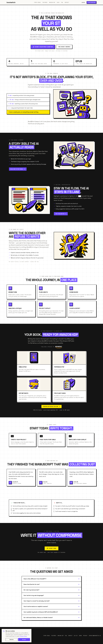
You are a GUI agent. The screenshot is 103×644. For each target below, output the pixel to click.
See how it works (64, 47)
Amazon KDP (52, 2)
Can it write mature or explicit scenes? (36, 606)
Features (45, 2)
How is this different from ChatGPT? (35, 579)
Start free (51, 548)
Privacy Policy (23, 636)
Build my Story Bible (18, 169)
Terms (80, 636)
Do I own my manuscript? (31, 590)
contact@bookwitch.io (95, 636)
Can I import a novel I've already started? (37, 601)
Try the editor (61, 214)
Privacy (85, 636)
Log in (83, 2)
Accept (24, 640)
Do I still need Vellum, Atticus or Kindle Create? (38, 618)
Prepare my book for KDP (51, 406)
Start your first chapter (43, 47)
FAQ (62, 2)
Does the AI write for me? (32, 584)
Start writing (92, 2)
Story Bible (37, 2)
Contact (67, 2)
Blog (58, 2)
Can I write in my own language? (34, 595)
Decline (12, 640)
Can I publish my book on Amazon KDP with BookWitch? (41, 612)
